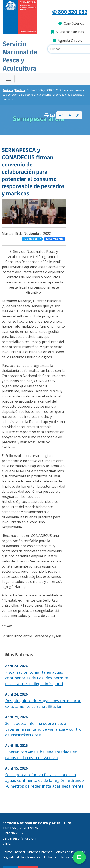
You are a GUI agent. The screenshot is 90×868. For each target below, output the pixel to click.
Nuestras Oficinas (68, 32)
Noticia (20, 90)
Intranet (20, 852)
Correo (7, 852)
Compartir (32, 239)
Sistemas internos (40, 852)
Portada (8, 90)
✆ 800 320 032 (70, 12)
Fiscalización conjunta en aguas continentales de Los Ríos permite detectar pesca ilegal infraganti (37, 678)
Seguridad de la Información (22, 857)
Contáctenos (71, 23)
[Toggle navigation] (9, 79)
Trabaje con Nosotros (59, 857)
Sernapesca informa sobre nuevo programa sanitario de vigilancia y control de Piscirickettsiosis (44, 729)
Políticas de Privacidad (70, 852)
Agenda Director (68, 40)
